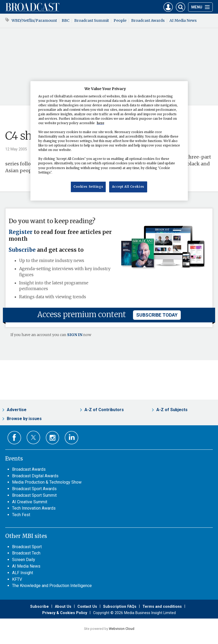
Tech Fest (21, 515)
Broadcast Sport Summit (34, 495)
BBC (66, 20)
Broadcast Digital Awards (35, 476)
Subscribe (22, 250)
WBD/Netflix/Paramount (34, 20)
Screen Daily (24, 560)
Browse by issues (24, 419)
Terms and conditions (162, 606)
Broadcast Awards (148, 20)
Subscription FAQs (120, 606)
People (120, 20)
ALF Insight (23, 573)
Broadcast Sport (27, 547)
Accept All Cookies (128, 187)
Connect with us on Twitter (33, 437)
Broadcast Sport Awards (34, 489)
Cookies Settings (88, 187)
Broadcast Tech (26, 553)
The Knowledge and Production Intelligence (52, 586)
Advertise (17, 410)
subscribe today (157, 315)
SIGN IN (75, 335)
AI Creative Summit (30, 502)
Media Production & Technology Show (47, 482)
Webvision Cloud (122, 629)
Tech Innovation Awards (34, 508)
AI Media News (183, 20)
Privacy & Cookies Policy (65, 613)
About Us (63, 606)
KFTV (17, 579)
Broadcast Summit (92, 20)
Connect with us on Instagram (53, 438)
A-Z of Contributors (104, 410)
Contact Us (87, 606)
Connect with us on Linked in (71, 438)
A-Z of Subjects (172, 410)
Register (21, 232)
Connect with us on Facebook (14, 438)
